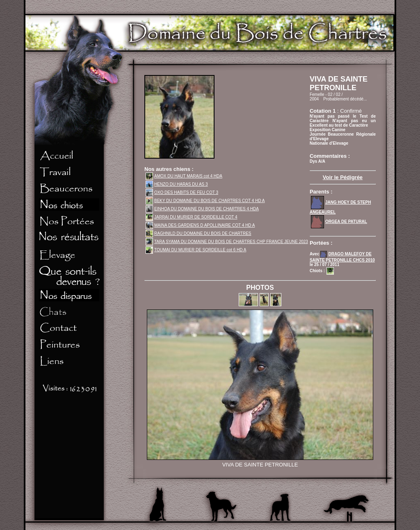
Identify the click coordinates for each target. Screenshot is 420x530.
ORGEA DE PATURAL (339, 222)
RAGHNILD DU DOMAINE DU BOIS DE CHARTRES (199, 233)
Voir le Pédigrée (343, 177)
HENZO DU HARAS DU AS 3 (177, 184)
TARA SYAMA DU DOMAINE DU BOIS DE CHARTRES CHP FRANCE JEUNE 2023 (227, 242)
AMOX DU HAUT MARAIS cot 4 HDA (184, 176)
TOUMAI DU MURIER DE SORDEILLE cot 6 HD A (196, 250)
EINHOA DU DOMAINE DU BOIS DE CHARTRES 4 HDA (202, 209)
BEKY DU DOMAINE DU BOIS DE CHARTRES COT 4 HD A (205, 201)
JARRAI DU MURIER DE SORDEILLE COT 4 (192, 217)
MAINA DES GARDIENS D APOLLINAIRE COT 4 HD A (200, 225)
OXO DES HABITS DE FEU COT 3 (182, 192)
